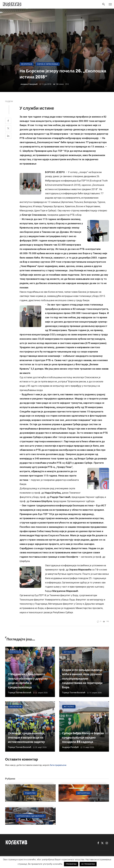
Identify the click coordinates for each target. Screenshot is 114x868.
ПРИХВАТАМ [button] (71, 864)
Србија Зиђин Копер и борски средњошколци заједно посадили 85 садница (83, 738)
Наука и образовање (48, 64)
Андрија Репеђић (70, 747)
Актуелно (69, 652)
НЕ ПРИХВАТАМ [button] (88, 864)
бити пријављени (58, 765)
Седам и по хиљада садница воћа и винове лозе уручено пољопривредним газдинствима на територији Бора (82, 679)
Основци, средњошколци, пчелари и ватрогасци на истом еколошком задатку (27, 738)
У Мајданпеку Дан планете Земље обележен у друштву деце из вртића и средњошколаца (28, 681)
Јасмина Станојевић (29, 84)
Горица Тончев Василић (20, 693)
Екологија (27, 64)
